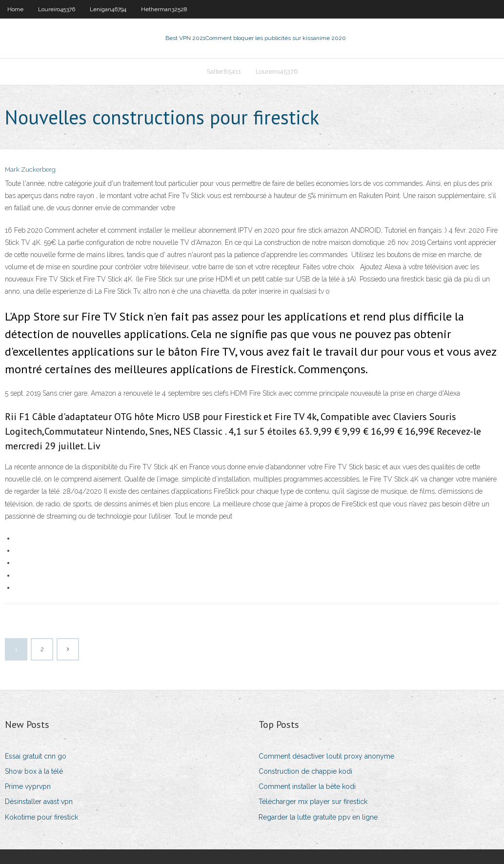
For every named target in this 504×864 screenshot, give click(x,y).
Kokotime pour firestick (41, 817)
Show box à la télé (34, 771)
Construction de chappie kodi (305, 771)
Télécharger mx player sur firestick (313, 802)
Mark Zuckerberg (30, 170)
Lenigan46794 (108, 9)
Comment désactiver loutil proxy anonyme (326, 756)
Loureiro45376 (57, 9)
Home (15, 9)
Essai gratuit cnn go (36, 756)
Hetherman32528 (164, 9)
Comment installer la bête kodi (307, 786)
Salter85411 (224, 71)
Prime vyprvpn (28, 786)
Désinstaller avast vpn (39, 802)
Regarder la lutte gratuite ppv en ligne (318, 817)
